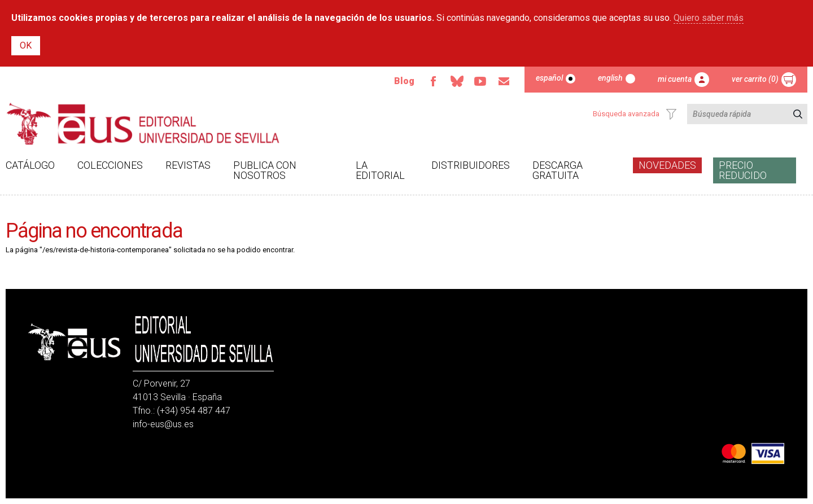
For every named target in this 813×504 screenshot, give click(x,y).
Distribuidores (471, 165)
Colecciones (110, 165)
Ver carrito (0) (755, 79)
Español (549, 78)
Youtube (480, 81)
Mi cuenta (675, 79)
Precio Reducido (743, 170)
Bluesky (457, 81)
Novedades (667, 165)
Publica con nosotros (265, 170)
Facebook (433, 81)
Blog (404, 81)
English (610, 78)
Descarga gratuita (558, 170)
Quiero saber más (709, 18)
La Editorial (380, 170)
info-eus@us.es (163, 424)
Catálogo (30, 165)
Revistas (188, 165)
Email (504, 81)
